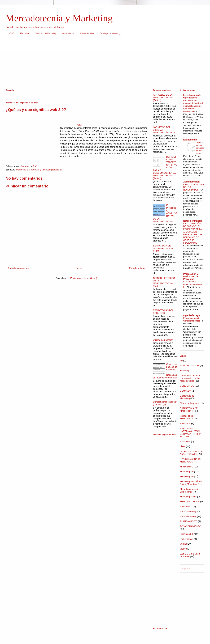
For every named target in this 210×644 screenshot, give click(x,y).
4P (181, 361)
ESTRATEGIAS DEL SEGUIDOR (163, 312)
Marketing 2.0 (23, 170)
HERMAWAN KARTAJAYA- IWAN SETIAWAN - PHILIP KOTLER (190, 432)
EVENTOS (185, 424)
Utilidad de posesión (163, 340)
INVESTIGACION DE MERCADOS (191, 460)
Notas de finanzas (193, 221)
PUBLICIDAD (187, 539)
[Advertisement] (102, 63)
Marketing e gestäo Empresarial (190, 490)
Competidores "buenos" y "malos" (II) (165, 403)
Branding (184, 371)
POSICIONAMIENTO (191, 526)
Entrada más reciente (19, 268)
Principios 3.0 (187, 534)
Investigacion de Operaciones (192, 96)
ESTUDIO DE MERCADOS (187, 417)
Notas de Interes (188, 517)
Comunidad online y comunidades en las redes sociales (190, 378)
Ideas (183, 446)
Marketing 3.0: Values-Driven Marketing (191, 483)
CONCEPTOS (187, 386)
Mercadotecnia (68, 33)
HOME (11, 33)
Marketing (24, 33)
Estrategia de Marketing (110, 33)
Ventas (183, 544)
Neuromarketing (188, 512)
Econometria (190, 140)
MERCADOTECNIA (190, 502)
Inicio (79, 268)
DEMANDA (186, 391)
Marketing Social (188, 497)
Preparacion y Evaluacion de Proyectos (191, 276)
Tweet (79, 125)
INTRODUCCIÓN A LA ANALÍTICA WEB (191, 453)
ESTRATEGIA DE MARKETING (189, 410)
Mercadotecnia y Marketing (59, 18)
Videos (183, 549)
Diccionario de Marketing (45, 33)
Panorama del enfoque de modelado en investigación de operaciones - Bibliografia (194, 106)
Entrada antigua (137, 268)
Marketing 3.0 (187, 476)
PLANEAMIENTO (189, 521)
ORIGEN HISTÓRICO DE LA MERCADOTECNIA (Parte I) (164, 282)
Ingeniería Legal (192, 315)
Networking (186, 507)
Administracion (192, 182)
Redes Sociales (87, 33)
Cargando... (186, 568)
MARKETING (187, 467)
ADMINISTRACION (190, 366)
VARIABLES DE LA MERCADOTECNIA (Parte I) (163, 97)
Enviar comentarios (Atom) (84, 278)
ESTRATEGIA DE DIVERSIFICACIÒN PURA (163, 248)
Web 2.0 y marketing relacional (47, 170)
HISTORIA (185, 441)
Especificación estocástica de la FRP (200, 148)
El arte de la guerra (190, 403)
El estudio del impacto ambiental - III (193, 284)
